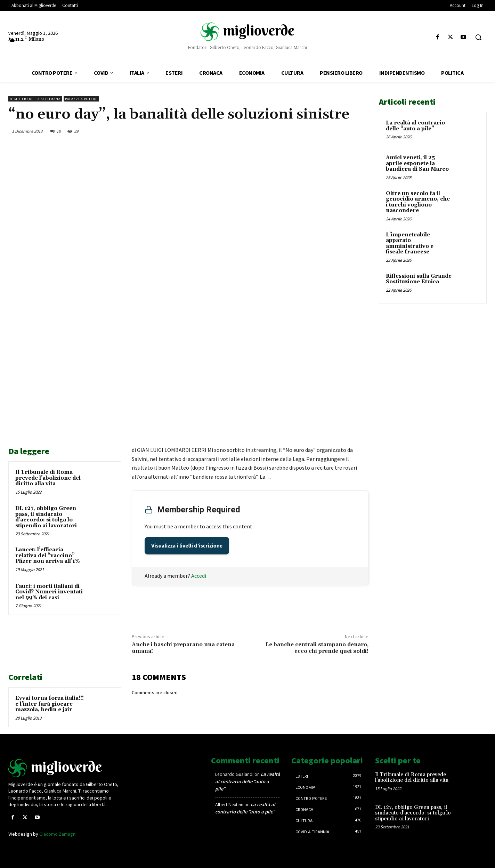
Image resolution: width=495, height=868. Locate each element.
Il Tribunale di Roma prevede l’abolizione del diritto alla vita (48, 478)
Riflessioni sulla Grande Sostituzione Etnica (419, 279)
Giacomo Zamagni (58, 834)
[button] (478, 37)
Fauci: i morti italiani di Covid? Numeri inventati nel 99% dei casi (49, 592)
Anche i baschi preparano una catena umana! (183, 648)
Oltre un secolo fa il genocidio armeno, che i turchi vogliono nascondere (418, 202)
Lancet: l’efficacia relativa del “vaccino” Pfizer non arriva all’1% (48, 555)
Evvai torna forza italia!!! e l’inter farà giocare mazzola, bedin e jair (50, 704)
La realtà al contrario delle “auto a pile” (415, 126)
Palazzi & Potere (81, 99)
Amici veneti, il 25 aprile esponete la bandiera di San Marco (417, 163)
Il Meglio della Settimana (35, 99)
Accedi (199, 576)
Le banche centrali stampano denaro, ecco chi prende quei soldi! (317, 648)
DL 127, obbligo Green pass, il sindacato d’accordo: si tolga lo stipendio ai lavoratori (46, 517)
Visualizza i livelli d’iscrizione (187, 546)
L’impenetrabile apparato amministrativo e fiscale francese (410, 244)
